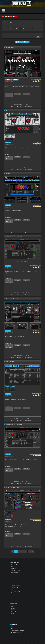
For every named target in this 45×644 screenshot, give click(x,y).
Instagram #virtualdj (17, 631)
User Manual (14, 587)
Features (13, 568)
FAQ (12, 589)
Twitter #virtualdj (16, 633)
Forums (13, 593)
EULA (13, 614)
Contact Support (15, 586)
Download (14, 565)
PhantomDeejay (37, 79)
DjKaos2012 (38, 331)
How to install (29, 106)
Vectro (8, 173)
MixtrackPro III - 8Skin (12, 299)
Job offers (14, 610)
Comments (21, 106)
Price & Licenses (15, 570)
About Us (14, 606)
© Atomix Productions (22, 642)
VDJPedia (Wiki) (15, 591)
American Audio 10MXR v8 (14, 236)
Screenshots (14, 572)
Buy (12, 567)
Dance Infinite (10, 362)
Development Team (36, 265)
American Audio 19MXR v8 (14, 425)
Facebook (14, 627)
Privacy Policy (15, 612)
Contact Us (14, 608)
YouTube (14, 629)
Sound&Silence (37, 393)
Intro (7, 110)
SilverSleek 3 (10, 48)
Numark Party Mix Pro (12, 487)
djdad (39, 142)
